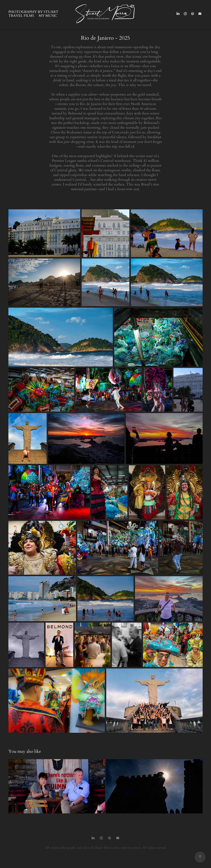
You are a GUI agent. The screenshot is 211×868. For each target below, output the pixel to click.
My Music (48, 15)
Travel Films (21, 15)
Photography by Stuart (33, 12)
